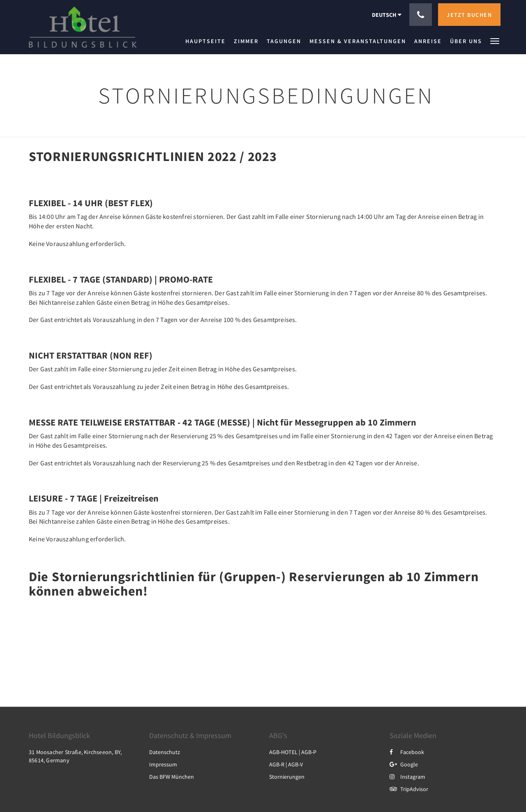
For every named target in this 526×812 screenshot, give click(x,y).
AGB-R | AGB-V (286, 764)
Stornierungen (287, 777)
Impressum (163, 764)
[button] (495, 40)
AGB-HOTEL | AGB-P (293, 752)
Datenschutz (165, 752)
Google (404, 764)
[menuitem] (208, 41)
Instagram (407, 777)
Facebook (407, 752)
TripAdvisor (409, 789)
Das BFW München (172, 777)
